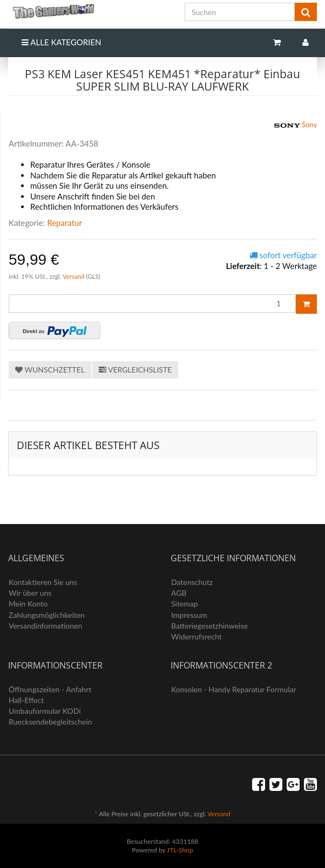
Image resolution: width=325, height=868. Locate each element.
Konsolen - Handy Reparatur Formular (234, 689)
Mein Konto (28, 604)
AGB (179, 593)
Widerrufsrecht (197, 636)
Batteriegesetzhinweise (209, 626)
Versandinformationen (45, 626)
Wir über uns (30, 593)
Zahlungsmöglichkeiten (47, 615)
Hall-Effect (26, 700)
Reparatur (65, 223)
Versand (75, 276)
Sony (296, 126)
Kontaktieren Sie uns (43, 582)
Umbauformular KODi (45, 711)
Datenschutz (192, 582)
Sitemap (185, 604)
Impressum (189, 615)
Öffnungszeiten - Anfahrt (50, 689)
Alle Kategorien (61, 42)
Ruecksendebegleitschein (50, 722)
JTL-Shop (180, 850)
